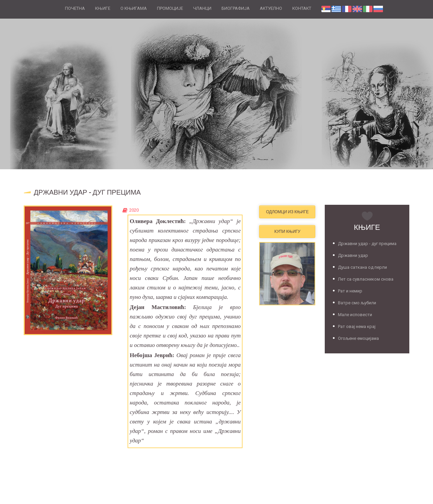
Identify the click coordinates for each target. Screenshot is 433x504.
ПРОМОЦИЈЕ (170, 8)
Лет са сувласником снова (366, 279)
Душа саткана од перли (362, 267)
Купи (287, 231)
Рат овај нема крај (357, 326)
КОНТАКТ (302, 8)
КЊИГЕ (103, 8)
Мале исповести (355, 315)
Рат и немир (350, 291)
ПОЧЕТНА (75, 8)
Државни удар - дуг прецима (367, 244)
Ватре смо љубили (357, 303)
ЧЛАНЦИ (202, 8)
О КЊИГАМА (134, 8)
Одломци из (287, 212)
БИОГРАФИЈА (236, 8)
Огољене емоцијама (358, 338)
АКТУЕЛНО (271, 8)
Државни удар (353, 255)
